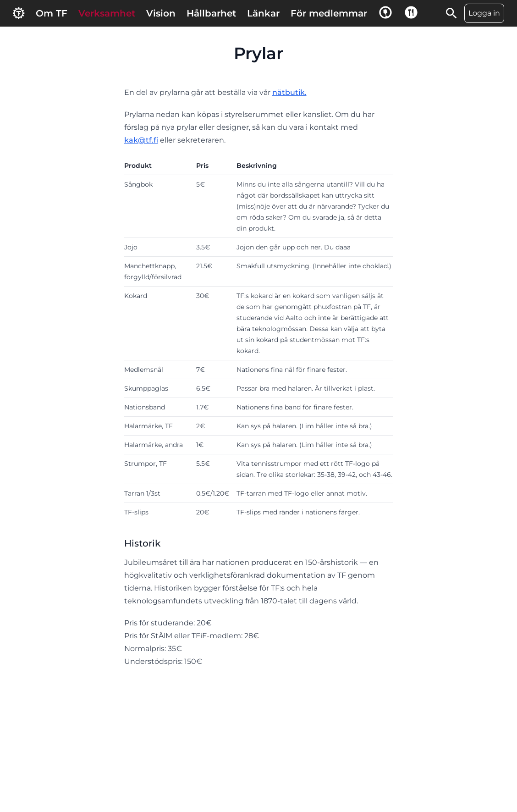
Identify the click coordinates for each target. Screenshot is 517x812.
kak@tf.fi (141, 140)
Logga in (484, 13)
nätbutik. (289, 92)
